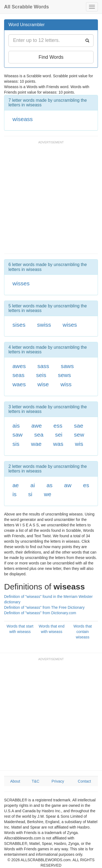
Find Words (51, 57)
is (15, 494)
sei (59, 435)
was (58, 444)
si (30, 494)
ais (16, 426)
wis (79, 444)
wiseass (23, 119)
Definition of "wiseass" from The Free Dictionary (44, 607)
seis (41, 375)
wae (36, 444)
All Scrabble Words (27, 7)
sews (64, 375)
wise (43, 384)
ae (16, 485)
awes (19, 366)
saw (18, 435)
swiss (44, 325)
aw (68, 485)
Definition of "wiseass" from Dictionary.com (40, 613)
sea (39, 435)
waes (19, 384)
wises (70, 325)
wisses (21, 283)
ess (58, 426)
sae (79, 426)
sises (19, 325)
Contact (84, 781)
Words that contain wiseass (83, 632)
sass (43, 366)
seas (18, 375)
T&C (36, 781)
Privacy (58, 781)
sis (16, 444)
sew (79, 435)
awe (37, 426)
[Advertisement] (51, 200)
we (48, 494)
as (50, 485)
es (86, 485)
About (15, 781)
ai (33, 485)
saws (67, 366)
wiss (66, 384)
